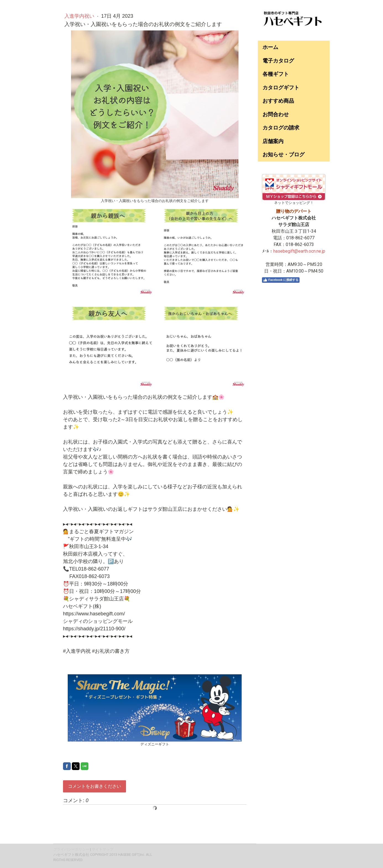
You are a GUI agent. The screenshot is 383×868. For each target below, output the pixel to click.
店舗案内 (273, 141)
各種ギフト (276, 74)
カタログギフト (281, 88)
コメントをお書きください (95, 786)
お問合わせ (276, 114)
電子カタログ (278, 61)
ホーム (270, 47)
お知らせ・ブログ (284, 155)
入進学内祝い (80, 16)
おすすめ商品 (278, 101)
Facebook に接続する (281, 280)
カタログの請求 (281, 128)
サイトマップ (103, 849)
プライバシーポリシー (71, 849)
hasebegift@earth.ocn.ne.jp (299, 251)
